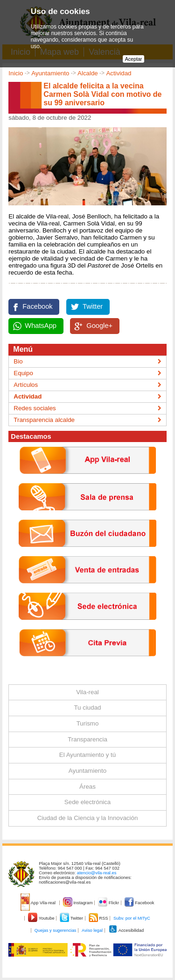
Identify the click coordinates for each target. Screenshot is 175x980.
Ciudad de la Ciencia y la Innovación (88, 818)
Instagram (79, 903)
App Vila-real (39, 903)
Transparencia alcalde (44, 420)
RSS (99, 918)
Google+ (99, 326)
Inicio (16, 73)
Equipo (23, 373)
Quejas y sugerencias (56, 930)
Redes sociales (35, 408)
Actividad (119, 73)
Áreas (87, 787)
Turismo (88, 723)
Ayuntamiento (50, 73)
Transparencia (87, 739)
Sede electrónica (87, 802)
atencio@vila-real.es (97, 873)
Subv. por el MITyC (132, 918)
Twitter (93, 306)
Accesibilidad (126, 930)
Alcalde (88, 73)
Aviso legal (92, 930)
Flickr (109, 903)
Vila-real (87, 692)
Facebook (37, 306)
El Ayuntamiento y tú (87, 755)
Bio (18, 361)
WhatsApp (41, 326)
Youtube (42, 918)
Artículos (26, 385)
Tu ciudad (87, 708)
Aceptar (134, 59)
